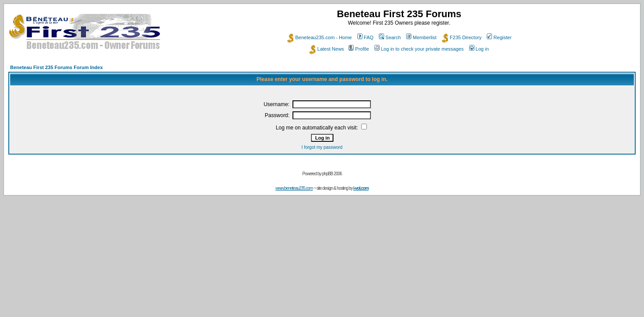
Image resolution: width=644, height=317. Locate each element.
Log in (479, 49)
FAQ (365, 37)
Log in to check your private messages (419, 49)
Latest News (327, 49)
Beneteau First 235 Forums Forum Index (56, 67)
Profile (359, 49)
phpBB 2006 (332, 174)
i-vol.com (361, 188)
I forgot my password (322, 147)
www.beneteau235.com (294, 188)
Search (390, 37)
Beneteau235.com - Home (319, 37)
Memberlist (421, 37)
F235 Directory (462, 37)
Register (499, 37)
